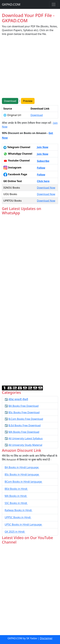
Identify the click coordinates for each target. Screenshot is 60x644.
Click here (43, 181)
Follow (41, 168)
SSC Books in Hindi (16, 503)
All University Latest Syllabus (26, 438)
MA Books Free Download (24, 432)
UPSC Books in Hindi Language (24, 525)
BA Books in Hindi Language (22, 467)
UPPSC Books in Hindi (18, 517)
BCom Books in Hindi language (24, 482)
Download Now (46, 188)
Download (10, 101)
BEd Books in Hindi (16, 489)
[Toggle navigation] (54, 4)
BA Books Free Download (24, 406)
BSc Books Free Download (24, 412)
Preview (28, 101)
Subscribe (43, 161)
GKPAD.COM (11, 4)
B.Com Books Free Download (26, 419)
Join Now (43, 147)
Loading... (30, 301)
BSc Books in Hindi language (22, 475)
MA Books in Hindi (16, 496)
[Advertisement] (30, 68)
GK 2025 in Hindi (15, 532)
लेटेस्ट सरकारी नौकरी (18, 399)
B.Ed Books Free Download (24, 425)
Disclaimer (46, 638)
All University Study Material (25, 445)
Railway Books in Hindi (18, 510)
